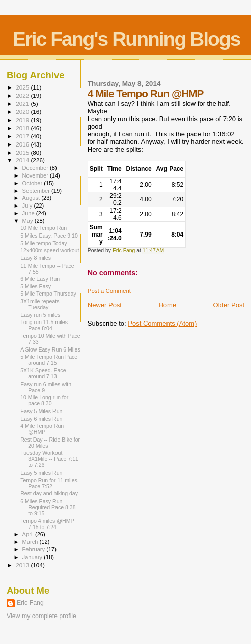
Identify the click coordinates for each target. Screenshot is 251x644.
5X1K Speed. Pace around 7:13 (43, 373)
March (31, 542)
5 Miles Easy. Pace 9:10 (49, 236)
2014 (23, 160)
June (29, 213)
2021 (23, 104)
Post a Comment (109, 291)
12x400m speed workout (50, 250)
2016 (23, 144)
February (35, 549)
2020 (23, 112)
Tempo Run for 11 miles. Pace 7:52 (50, 483)
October (33, 183)
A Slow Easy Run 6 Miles (50, 349)
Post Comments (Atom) (162, 323)
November (36, 175)
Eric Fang (30, 603)
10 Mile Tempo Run (44, 228)
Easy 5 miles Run (41, 473)
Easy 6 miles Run (41, 419)
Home (167, 305)
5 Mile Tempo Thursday (48, 294)
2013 (23, 565)
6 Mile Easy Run (40, 279)
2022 (23, 95)
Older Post (229, 305)
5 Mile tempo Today (44, 243)
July (28, 206)
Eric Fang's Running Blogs (127, 39)
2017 (23, 136)
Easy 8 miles (36, 258)
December (36, 168)
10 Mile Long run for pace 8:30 (44, 400)
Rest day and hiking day (49, 493)
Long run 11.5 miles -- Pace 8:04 (47, 325)
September (37, 191)
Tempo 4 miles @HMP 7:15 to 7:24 (47, 524)
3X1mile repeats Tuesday (40, 304)
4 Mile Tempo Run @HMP (42, 429)
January (33, 557)
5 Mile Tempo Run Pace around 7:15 (49, 360)
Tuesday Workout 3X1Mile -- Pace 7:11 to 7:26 (49, 459)
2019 (23, 120)
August (32, 198)
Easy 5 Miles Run (41, 411)
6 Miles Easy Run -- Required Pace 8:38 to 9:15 (48, 507)
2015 (23, 152)
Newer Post (105, 305)
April (29, 534)
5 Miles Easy (36, 286)
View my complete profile (41, 616)
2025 (23, 87)
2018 (23, 128)
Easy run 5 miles (40, 315)
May (29, 221)
